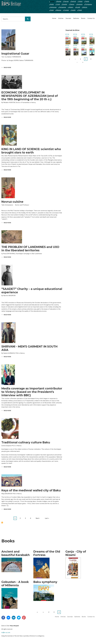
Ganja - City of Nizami (76, 553)
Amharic (71, 7)
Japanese (80, 4)
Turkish (87, 1)
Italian (80, 1)
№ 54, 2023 (67, 35)
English (52, 1)
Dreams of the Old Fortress (47, 553)
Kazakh (78, 7)
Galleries (76, 18)
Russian (59, 1)
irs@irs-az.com (6, 632)
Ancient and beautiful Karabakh (16, 553)
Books (83, 18)
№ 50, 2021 (67, 46)
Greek (52, 10)
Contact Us (91, 18)
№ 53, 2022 (75, 35)
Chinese (72, 4)
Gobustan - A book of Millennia (15, 584)
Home (54, 18)
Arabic (52, 4)
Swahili (73, 10)
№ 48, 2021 (83, 46)
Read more (7, 68)
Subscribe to (2, 523)
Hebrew (85, 7)
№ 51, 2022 (91, 35)
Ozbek (80, 10)
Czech (58, 4)
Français (66, 1)
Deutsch (74, 1)
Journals (68, 18)
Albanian (59, 10)
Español (65, 4)
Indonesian (53, 7)
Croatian (66, 10)
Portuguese (88, 4)
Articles (61, 18)
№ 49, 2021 (75, 46)
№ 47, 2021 (91, 46)
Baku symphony (45, 582)
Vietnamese (63, 7)
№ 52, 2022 (83, 35)
